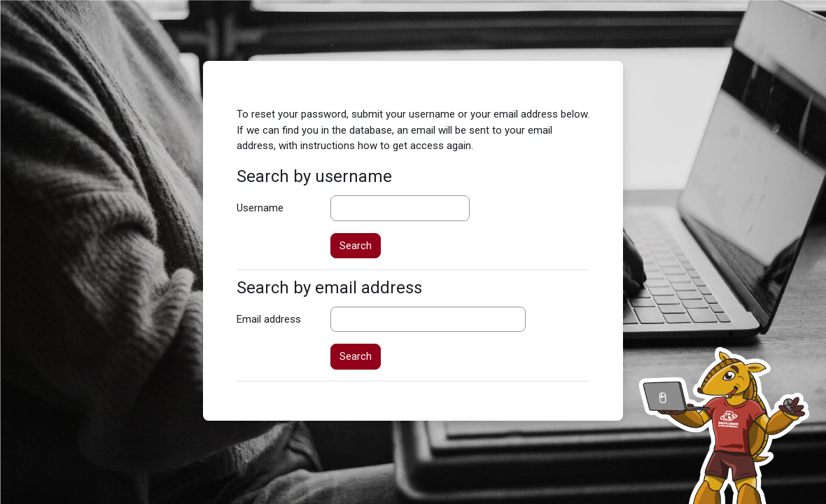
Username (260, 208)
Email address (269, 319)
